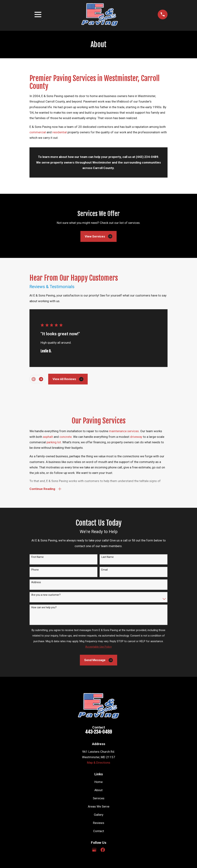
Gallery (99, 815)
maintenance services (124, 431)
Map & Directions (99, 763)
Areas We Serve (99, 806)
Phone (35, 570)
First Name (37, 557)
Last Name (108, 557)
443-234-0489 (98, 732)
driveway (137, 437)
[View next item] (41, 379)
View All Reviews (68, 379)
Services (99, 798)
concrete (66, 437)
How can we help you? (44, 607)
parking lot (54, 442)
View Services (98, 236)
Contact (99, 831)
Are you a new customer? (46, 595)
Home (98, 782)
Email (105, 570)
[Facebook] (103, 850)
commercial (38, 132)
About (98, 790)
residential (60, 132)
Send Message (98, 660)
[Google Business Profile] (94, 850)
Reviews (99, 823)
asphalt (48, 437)
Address (36, 582)
